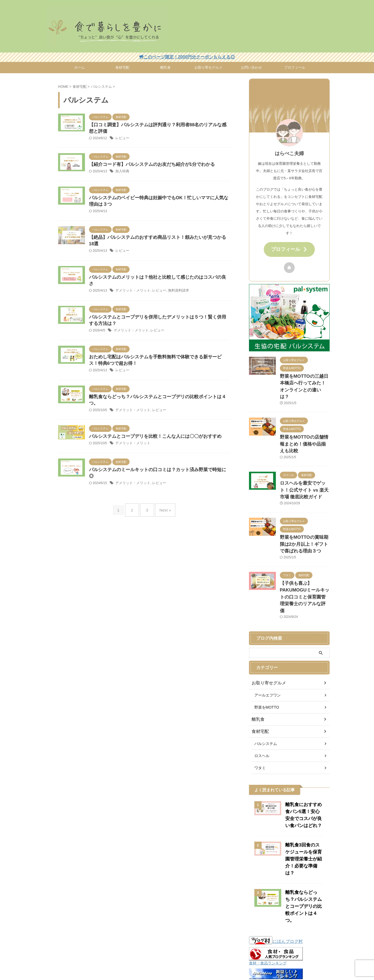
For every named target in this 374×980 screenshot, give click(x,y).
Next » (163, 489)
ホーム (79, 67)
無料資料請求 (174, 281)
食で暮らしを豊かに (187, 966)
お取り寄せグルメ (208, 67)
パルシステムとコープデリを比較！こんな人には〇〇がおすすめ (151, 423)
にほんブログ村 (276, 887)
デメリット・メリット (131, 281)
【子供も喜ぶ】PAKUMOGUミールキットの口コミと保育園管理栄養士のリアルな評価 (304, 564)
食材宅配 (122, 67)
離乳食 (165, 67)
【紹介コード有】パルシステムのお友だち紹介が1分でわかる (148, 166)
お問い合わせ (251, 67)
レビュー (122, 139)
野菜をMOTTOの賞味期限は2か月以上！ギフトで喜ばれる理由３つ (304, 521)
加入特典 (122, 173)
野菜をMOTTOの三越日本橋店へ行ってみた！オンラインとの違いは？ (304, 380)
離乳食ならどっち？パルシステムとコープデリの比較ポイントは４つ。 (158, 389)
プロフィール (295, 67)
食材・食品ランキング (268, 908)
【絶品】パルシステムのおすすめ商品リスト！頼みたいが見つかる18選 (158, 240)
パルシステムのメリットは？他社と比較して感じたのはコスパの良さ (156, 274)
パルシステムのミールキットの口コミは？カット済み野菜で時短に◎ (156, 457)
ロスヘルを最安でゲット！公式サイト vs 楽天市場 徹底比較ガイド (304, 469)
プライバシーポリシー (174, 953)
